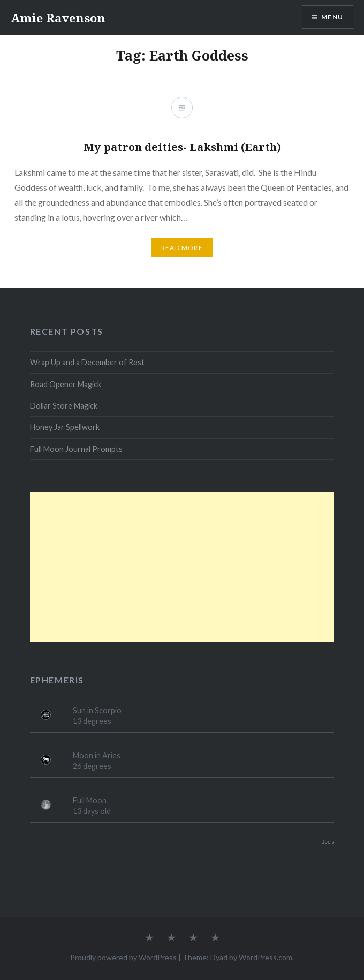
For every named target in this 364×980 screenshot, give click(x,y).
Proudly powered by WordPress (123, 957)
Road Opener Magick (66, 384)
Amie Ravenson (58, 18)
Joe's (328, 842)
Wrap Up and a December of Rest (87, 362)
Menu (332, 17)
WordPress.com (266, 957)
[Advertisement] (182, 567)
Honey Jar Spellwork (65, 427)
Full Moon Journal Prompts (76, 449)
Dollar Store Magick (64, 406)
